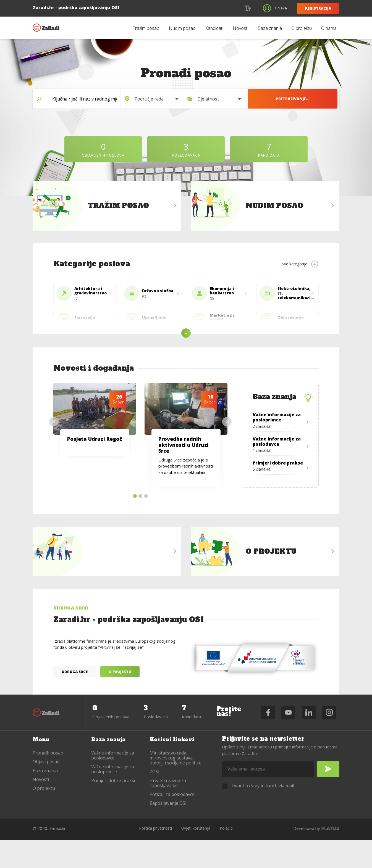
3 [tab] (146, 523)
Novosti (240, 28)
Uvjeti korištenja (196, 857)
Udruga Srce (75, 701)
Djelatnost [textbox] (242, 99)
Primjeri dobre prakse (114, 809)
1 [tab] (135, 523)
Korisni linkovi (174, 768)
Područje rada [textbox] (169, 99)
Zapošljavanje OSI (168, 832)
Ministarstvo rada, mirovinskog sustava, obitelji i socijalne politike (175, 786)
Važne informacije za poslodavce (113, 784)
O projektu (302, 28)
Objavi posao (46, 790)
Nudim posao (182, 28)
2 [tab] (140, 523)
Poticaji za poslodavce (172, 823)
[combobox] (179, 99)
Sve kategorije (295, 264)
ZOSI (154, 800)
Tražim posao (146, 28)
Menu (42, 768)
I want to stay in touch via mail (263, 814)
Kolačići (226, 857)
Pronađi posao (48, 781)
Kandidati (214, 28)
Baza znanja (270, 28)
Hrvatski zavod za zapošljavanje (168, 811)
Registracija (318, 8)
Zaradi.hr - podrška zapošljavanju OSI (46, 28)
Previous (54, 448)
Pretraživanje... (318, 99)
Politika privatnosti (155, 857)
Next (227, 448)
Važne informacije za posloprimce (113, 798)
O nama (329, 28)
